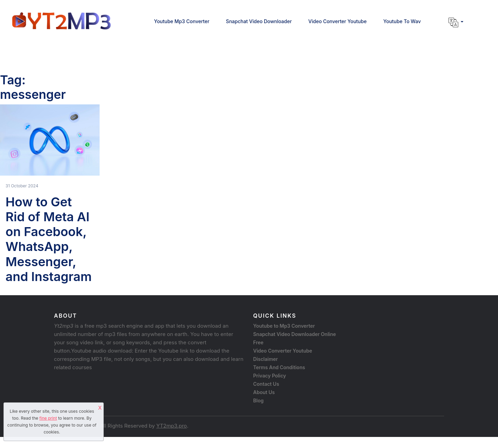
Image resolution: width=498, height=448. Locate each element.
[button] (456, 22)
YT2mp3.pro (172, 426)
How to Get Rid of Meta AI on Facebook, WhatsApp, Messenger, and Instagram (49, 239)
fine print (48, 418)
